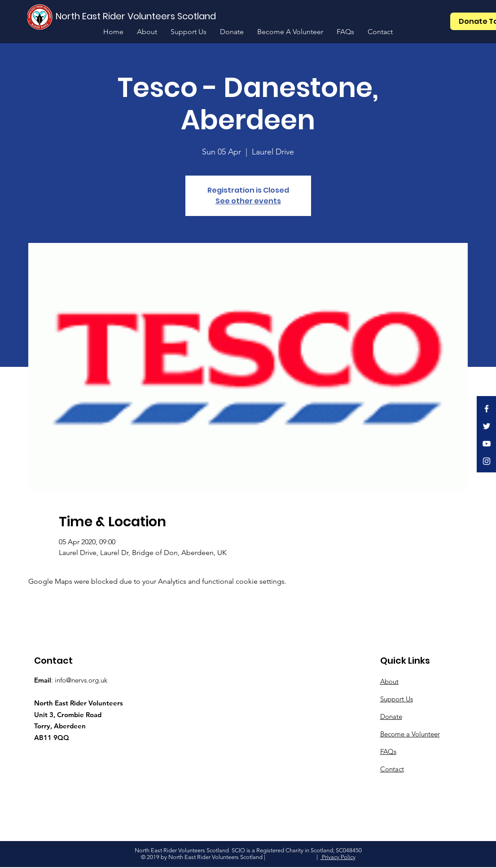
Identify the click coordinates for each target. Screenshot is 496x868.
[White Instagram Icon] (487, 461)
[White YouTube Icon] (487, 444)
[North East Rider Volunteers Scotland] (137, 16)
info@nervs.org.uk (81, 680)
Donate (391, 716)
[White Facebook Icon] (487, 409)
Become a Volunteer (410, 734)
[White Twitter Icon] (487, 426)
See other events (248, 201)
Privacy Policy (338, 857)
